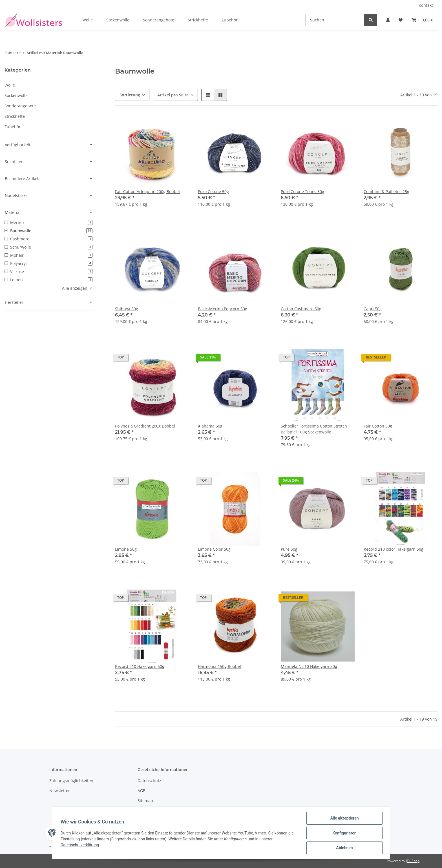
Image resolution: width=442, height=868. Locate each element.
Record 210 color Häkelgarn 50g (394, 549)
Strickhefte (15, 116)
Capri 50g (373, 309)
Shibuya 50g (127, 309)
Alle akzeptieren (344, 819)
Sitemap (145, 801)
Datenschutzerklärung (80, 845)
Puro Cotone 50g (213, 191)
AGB (142, 791)
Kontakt (426, 5)
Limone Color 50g (214, 549)
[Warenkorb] (422, 20)
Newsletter (60, 791)
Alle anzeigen (75, 288)
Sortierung (130, 95)
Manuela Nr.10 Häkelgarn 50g (309, 666)
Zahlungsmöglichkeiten (71, 780)
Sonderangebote (20, 106)
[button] (388, 20)
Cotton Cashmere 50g (301, 309)
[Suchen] (335, 20)
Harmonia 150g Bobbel (219, 666)
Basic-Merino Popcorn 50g (223, 309)
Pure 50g (289, 549)
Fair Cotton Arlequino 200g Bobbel (147, 191)
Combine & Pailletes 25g (386, 191)
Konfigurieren (344, 833)
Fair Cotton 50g (378, 426)
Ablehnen (344, 848)
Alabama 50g (210, 426)
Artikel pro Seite (173, 95)
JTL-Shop (413, 861)
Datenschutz (149, 780)
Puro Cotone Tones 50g (302, 191)
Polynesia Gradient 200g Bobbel (145, 426)
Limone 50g (126, 549)
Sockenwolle (16, 95)
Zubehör (13, 127)
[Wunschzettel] (401, 20)
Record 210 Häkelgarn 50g (140, 666)
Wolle (10, 85)
